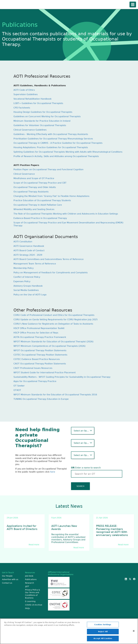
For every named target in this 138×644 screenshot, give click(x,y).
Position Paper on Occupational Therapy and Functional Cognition (48, 169)
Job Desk (29, 576)
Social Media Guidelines (26, 290)
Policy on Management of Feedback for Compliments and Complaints (51, 273)
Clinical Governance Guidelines (30, 130)
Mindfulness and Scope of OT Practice (34, 178)
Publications (31, 579)
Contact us (7, 583)
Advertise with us (10, 579)
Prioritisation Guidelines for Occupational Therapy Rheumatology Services (53, 139)
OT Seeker (19, 386)
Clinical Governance (24, 174)
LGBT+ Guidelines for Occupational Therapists (38, 103)
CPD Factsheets (22, 108)
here (53, 472)
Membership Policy (24, 268)
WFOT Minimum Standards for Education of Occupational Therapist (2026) (53, 342)
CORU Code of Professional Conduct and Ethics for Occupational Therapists (54, 315)
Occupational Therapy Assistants (31, 192)
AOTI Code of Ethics (24, 90)
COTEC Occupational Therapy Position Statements (40, 355)
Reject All (103, 632)
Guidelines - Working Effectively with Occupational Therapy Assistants (51, 134)
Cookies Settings (103, 625)
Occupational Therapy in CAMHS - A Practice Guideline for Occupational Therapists (58, 143)
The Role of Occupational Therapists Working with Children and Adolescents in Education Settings (66, 214)
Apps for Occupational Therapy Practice (35, 381)
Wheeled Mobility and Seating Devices (34, 209)
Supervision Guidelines (26, 94)
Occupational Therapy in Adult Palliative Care (38, 205)
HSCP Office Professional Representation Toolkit (39, 328)
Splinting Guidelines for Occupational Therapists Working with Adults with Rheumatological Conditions (68, 152)
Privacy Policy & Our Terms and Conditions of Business (33, 594)
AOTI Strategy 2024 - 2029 (28, 255)
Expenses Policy (22, 281)
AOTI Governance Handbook (29, 246)
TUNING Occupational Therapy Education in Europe (41, 399)
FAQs (27, 608)
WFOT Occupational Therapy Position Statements (40, 350)
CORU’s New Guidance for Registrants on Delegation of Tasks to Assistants (53, 324)
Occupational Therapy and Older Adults (35, 187)
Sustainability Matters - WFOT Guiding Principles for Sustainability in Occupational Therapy (62, 377)
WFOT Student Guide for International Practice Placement (45, 373)
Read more (34, 545)
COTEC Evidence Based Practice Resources (37, 359)
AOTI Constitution (23, 242)
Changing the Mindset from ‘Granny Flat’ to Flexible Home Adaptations (51, 196)
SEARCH (80, 486)
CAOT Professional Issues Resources (33, 368)
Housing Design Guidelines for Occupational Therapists (43, 112)
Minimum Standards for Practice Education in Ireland (42, 121)
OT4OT (17, 390)
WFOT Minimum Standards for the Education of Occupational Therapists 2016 (55, 395)
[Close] (134, 631)
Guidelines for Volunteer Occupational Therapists (40, 125)
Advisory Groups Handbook (28, 286)
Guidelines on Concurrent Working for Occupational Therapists (47, 116)
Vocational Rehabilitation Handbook (32, 99)
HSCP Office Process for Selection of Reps (36, 333)
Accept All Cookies (103, 639)
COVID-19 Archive (34, 605)
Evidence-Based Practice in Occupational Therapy (40, 218)
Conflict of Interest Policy (27, 277)
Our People (7, 576)
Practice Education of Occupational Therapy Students (42, 200)
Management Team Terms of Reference (35, 264)
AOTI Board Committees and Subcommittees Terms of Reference (49, 259)
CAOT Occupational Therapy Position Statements (40, 364)
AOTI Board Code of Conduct (29, 250)
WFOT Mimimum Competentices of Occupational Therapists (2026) (49, 346)
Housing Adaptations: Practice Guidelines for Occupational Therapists (51, 147)
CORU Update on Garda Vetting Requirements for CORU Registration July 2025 (56, 320)
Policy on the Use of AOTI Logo (30, 295)
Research (30, 583)
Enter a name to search (86, 468)
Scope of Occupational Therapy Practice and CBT (40, 183)
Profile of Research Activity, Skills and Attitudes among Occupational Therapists (56, 156)
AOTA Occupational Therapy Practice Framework (40, 337)
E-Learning (30, 601)
